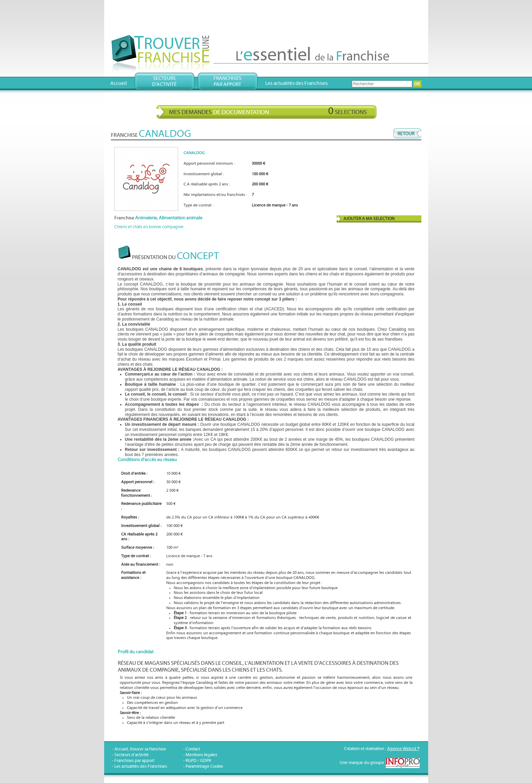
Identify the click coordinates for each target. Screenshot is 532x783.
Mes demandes (268, 111)
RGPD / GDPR (198, 761)
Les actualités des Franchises (297, 83)
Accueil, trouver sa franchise (140, 749)
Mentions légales (201, 755)
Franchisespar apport (227, 81)
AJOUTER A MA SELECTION (369, 219)
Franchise (158, 218)
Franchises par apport (134, 761)
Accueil (119, 83)
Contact (193, 749)
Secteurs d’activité (131, 755)
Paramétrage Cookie (204, 767)
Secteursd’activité (164, 81)
